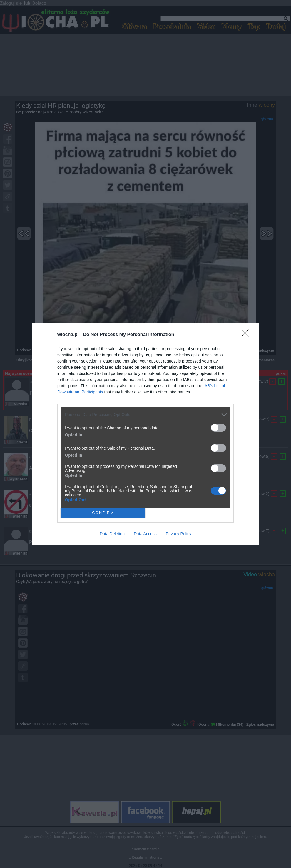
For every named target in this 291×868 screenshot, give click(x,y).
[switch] (218, 428)
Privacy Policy (179, 534)
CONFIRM (103, 513)
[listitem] (145, 415)
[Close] (247, 335)
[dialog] (145, 434)
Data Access (145, 534)
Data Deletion (112, 534)
